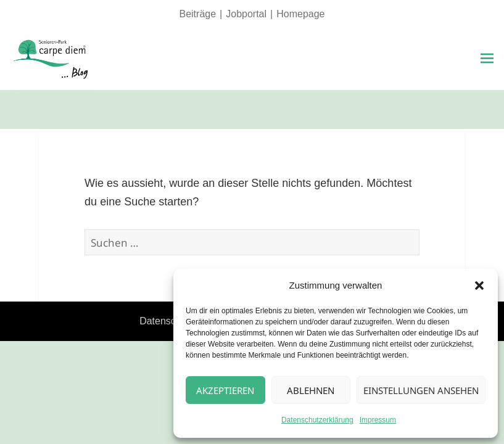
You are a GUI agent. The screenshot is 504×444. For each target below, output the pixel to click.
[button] (479, 286)
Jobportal (246, 14)
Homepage (300, 14)
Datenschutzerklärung (317, 420)
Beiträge (197, 14)
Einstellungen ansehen (421, 390)
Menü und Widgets (487, 76)
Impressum (378, 420)
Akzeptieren (225, 390)
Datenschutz (167, 321)
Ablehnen (311, 390)
